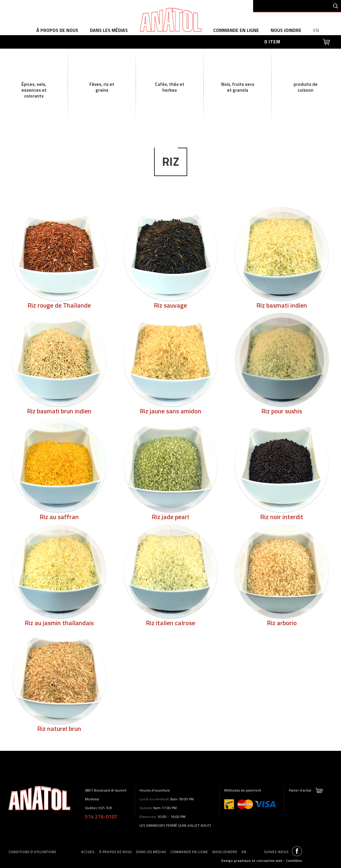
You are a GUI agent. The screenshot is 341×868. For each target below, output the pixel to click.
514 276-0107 (101, 817)
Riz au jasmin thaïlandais (59, 623)
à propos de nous (57, 30)
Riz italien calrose (170, 623)
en (316, 30)
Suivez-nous (276, 852)
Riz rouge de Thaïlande (59, 305)
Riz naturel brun (59, 729)
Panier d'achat (300, 790)
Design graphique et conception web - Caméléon (262, 861)
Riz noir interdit (282, 517)
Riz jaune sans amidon (170, 411)
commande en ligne (236, 30)
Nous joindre (286, 30)
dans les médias (109, 30)
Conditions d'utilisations (32, 852)
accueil (88, 852)
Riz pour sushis (282, 411)
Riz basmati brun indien (59, 411)
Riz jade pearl (170, 517)
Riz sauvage (170, 305)
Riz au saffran (59, 517)
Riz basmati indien (282, 305)
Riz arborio (282, 623)
